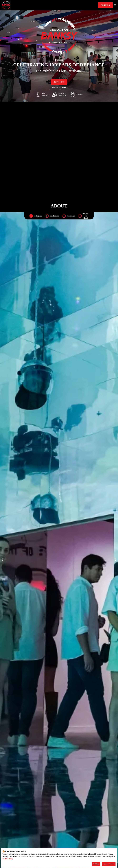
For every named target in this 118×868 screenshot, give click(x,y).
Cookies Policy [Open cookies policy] (8, 859)
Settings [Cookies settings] (96, 864)
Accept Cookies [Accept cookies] (109, 864)
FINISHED (105, 5)
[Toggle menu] (115, 5)
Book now (59, 82)
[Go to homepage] (12, 5)
